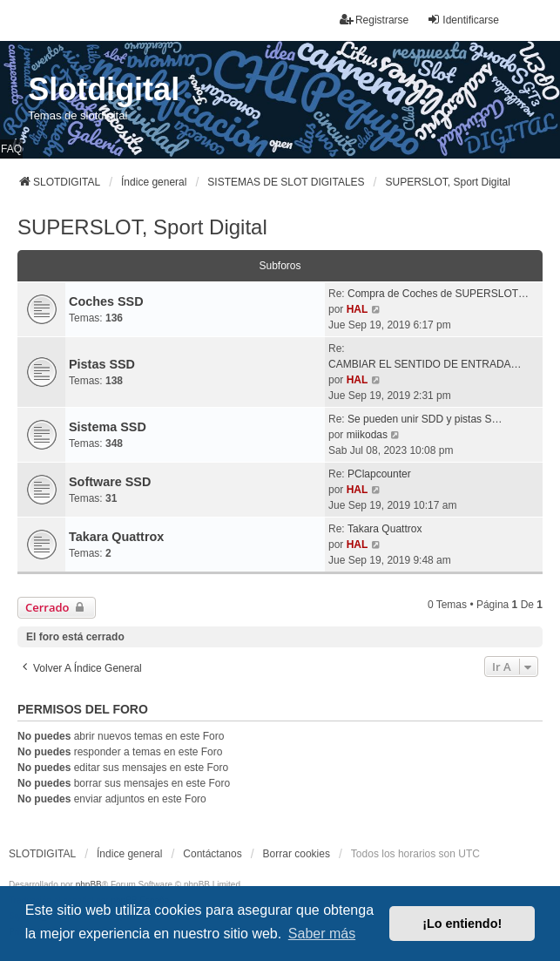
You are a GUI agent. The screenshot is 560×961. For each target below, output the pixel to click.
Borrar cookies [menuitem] (297, 854)
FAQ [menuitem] (11, 149)
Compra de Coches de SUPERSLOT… (438, 294)
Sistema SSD (108, 427)
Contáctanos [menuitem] (212, 854)
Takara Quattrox (116, 537)
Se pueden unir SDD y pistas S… (425, 419)
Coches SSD (106, 301)
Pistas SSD (102, 364)
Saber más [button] (322, 934)
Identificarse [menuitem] (463, 20)
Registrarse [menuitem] (374, 20)
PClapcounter (379, 474)
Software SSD (110, 482)
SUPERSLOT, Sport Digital (142, 227)
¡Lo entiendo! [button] (462, 924)
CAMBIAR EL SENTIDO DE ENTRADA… (425, 364)
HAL (358, 309)
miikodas (367, 435)
